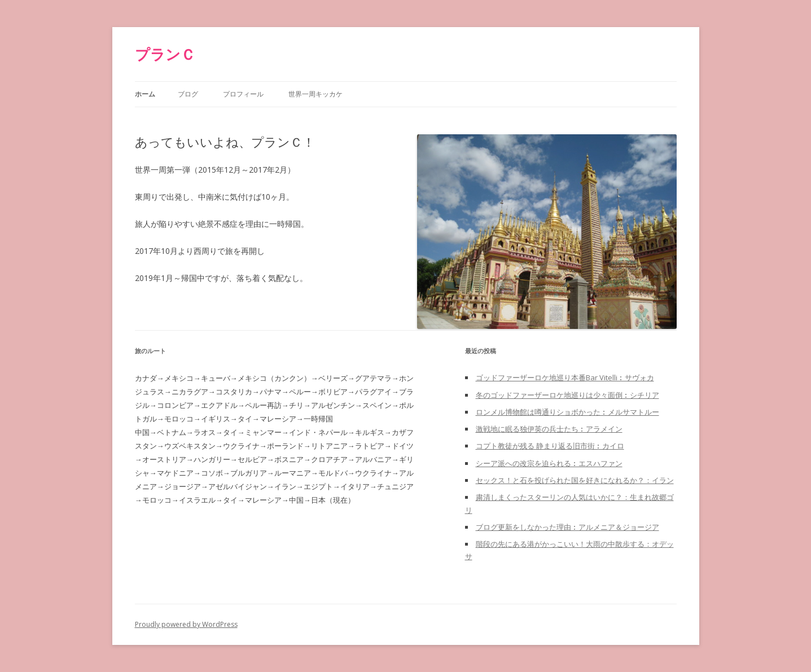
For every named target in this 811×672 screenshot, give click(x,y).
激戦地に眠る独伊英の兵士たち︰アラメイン (549, 429)
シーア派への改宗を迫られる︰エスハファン (549, 463)
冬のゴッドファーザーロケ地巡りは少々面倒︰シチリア (567, 395)
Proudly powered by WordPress (186, 624)
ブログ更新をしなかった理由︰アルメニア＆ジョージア (567, 527)
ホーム (145, 94)
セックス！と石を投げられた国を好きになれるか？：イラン (575, 480)
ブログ (188, 94)
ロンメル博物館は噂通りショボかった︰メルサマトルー (567, 412)
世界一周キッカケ (315, 94)
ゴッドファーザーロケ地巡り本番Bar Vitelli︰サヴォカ (565, 377)
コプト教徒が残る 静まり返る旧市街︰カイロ (550, 446)
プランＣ (165, 54)
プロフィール (243, 94)
